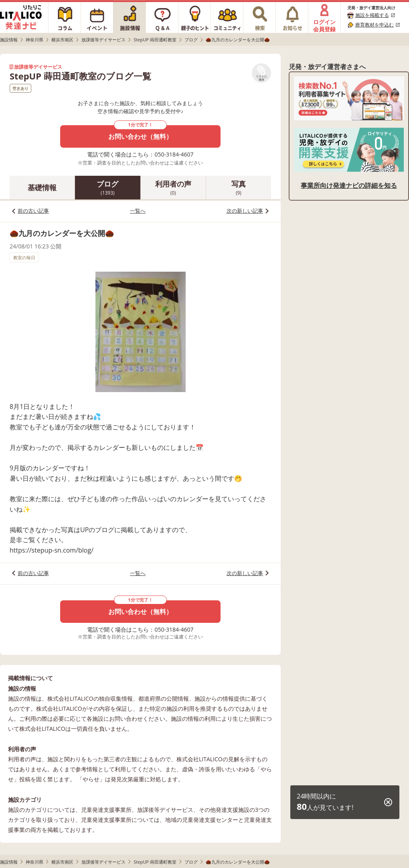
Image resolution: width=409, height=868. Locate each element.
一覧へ (138, 211)
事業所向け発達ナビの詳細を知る (349, 185)
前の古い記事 (33, 211)
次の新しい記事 (245, 211)
